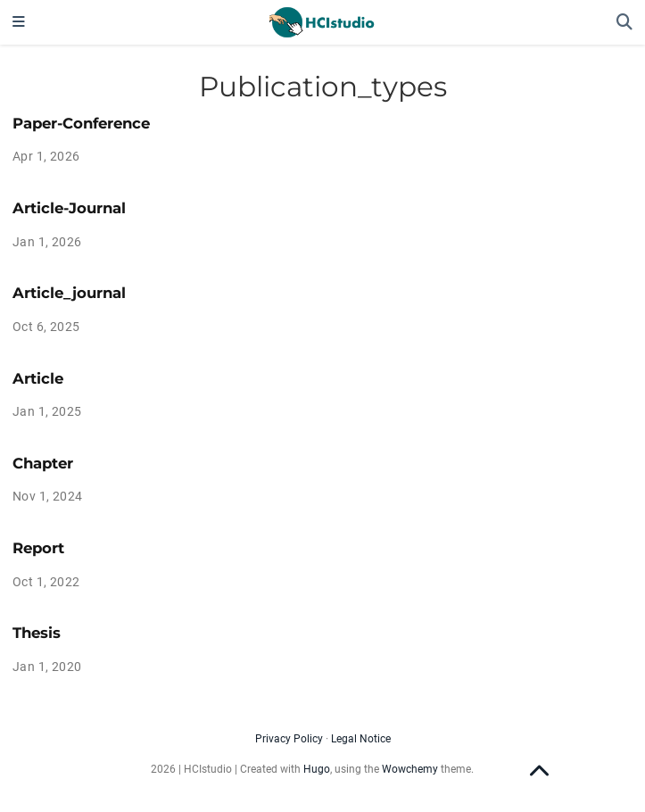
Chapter (43, 463)
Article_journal (69, 293)
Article (38, 378)
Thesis (37, 633)
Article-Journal (69, 208)
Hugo (317, 769)
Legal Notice (361, 739)
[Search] (624, 23)
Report (38, 548)
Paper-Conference (81, 123)
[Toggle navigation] (19, 22)
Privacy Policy (289, 739)
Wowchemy (410, 769)
